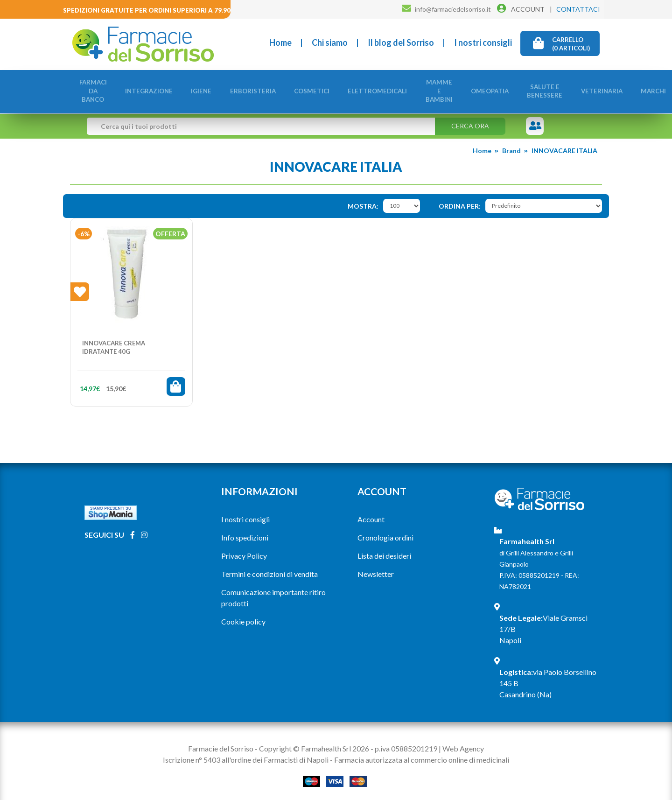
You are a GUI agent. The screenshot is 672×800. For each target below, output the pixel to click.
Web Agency (463, 743)
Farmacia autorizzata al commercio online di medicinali (422, 754)
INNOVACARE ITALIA (564, 145)
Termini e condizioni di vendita (269, 569)
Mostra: (363, 201)
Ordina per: (460, 201)
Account (371, 514)
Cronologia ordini (385, 532)
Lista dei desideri (384, 551)
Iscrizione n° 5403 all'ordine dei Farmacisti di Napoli (246, 754)
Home (280, 42)
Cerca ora (470, 121)
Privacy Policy (244, 551)
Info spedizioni (245, 532)
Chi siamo (330, 42)
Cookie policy (243, 616)
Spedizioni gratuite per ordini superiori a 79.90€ (149, 10)
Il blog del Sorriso (401, 42)
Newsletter (376, 569)
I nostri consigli (483, 42)
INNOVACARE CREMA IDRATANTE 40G (114, 342)
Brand (511, 145)
